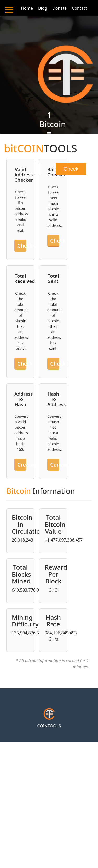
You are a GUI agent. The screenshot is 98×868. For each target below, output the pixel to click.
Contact (79, 8)
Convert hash (55, 465)
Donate (59, 8)
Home (27, 8)
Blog (43, 8)
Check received (22, 364)
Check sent (55, 364)
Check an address (22, 246)
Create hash (22, 465)
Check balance (55, 241)
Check (71, 169)
